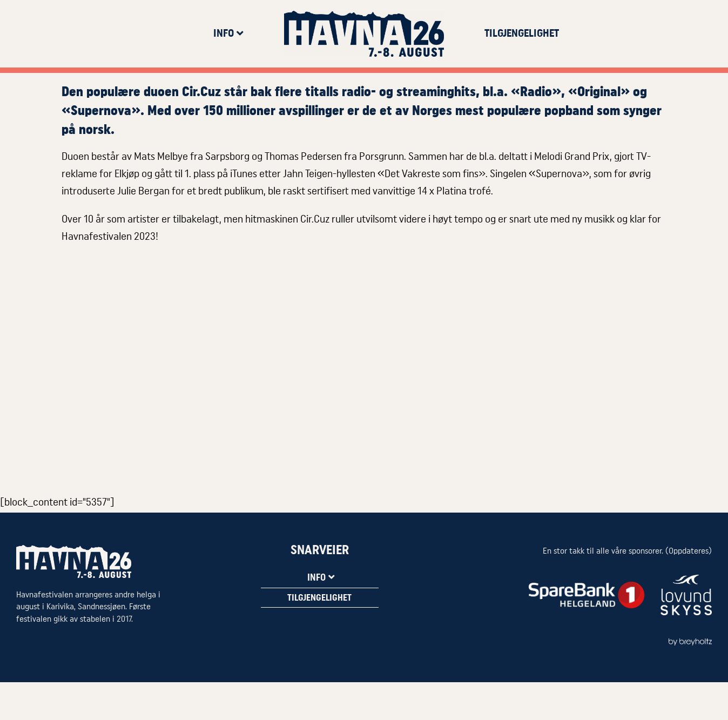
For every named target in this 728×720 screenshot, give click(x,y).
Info (228, 33)
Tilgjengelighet (522, 33)
